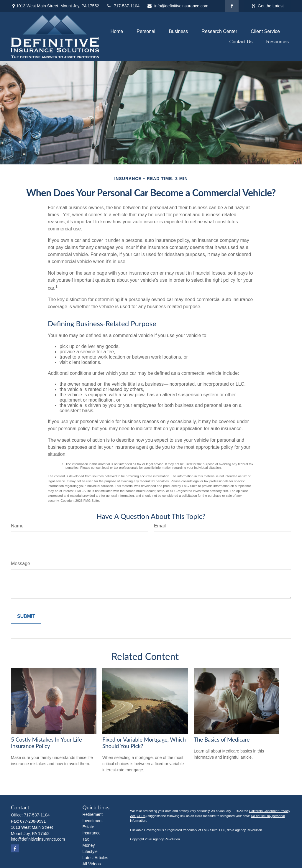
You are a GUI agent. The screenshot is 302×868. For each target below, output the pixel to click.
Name (17, 526)
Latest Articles (95, 858)
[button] (117, 31)
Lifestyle (90, 852)
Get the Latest (268, 6)
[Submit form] (26, 616)
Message (20, 563)
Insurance (92, 833)
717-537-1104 (123, 6)
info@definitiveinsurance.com (178, 6)
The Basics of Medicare (222, 740)
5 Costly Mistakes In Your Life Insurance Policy (46, 743)
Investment (93, 821)
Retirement (93, 814)
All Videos (92, 864)
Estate (88, 827)
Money (89, 845)
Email (160, 526)
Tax (86, 839)
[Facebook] (232, 6)
